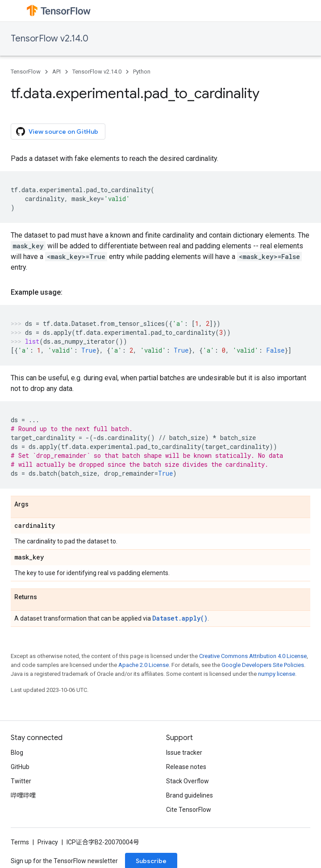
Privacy (48, 842)
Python (142, 72)
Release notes (186, 767)
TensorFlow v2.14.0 (50, 39)
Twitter (21, 781)
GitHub (20, 767)
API (56, 72)
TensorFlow (26, 72)
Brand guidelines (190, 795)
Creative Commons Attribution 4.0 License (253, 656)
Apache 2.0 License (144, 665)
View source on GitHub (57, 132)
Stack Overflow (188, 781)
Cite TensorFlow (189, 810)
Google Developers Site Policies (263, 665)
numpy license (277, 674)
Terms (20, 842)
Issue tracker (184, 753)
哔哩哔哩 (23, 795)
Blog (17, 753)
